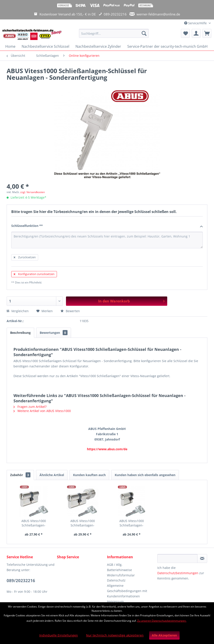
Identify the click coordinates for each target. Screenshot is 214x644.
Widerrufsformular (121, 575)
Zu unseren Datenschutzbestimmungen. (162, 621)
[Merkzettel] (185, 33)
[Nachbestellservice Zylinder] (98, 46)
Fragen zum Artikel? (30, 407)
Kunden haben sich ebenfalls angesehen (145, 475)
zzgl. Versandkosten (33, 192)
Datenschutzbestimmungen (178, 573)
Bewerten (70, 311)
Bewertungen (54, 333)
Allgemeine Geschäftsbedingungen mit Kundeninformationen (127, 591)
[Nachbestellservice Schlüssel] (45, 46)
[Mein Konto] (196, 33)
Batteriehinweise (119, 570)
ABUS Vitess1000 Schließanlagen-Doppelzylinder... (34, 523)
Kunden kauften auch (89, 475)
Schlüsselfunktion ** (107, 226)
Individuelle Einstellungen (59, 635)
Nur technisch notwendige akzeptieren (115, 635)
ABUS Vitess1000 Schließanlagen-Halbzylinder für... (132, 523)
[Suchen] (144, 33)
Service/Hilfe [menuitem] (196, 23)
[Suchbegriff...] (114, 33)
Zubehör (20, 475)
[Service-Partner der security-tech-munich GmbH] (167, 46)
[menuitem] (114, 35)
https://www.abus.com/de (107, 449)
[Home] (10, 46)
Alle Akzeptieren (164, 635)
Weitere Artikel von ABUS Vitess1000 (42, 411)
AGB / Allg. (115, 565)
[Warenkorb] (207, 33)
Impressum (115, 601)
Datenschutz (116, 580)
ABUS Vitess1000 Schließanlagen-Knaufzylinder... (83, 523)
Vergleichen (18, 311)
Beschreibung (20, 333)
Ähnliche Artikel (52, 475)
